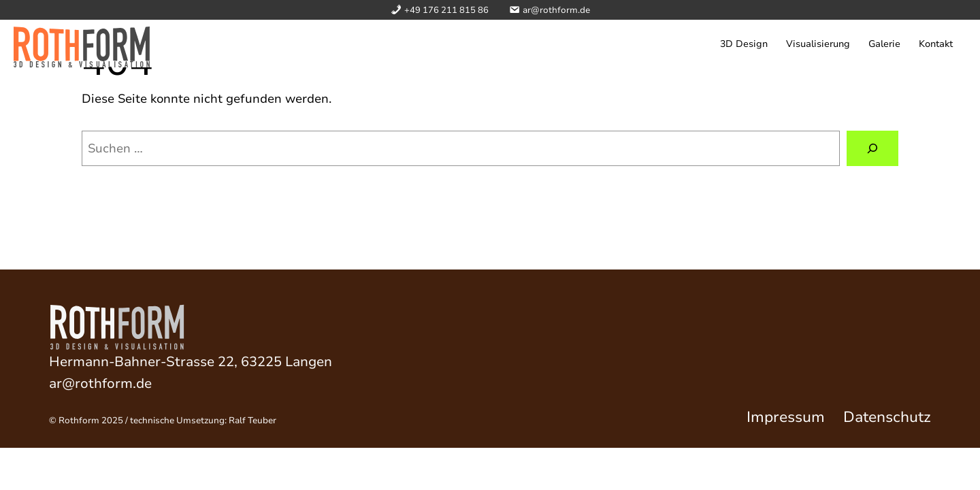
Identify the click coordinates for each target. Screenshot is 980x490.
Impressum (786, 417)
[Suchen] (872, 148)
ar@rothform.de (100, 383)
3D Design (744, 44)
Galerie (884, 44)
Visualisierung (818, 44)
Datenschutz (887, 417)
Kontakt (936, 44)
